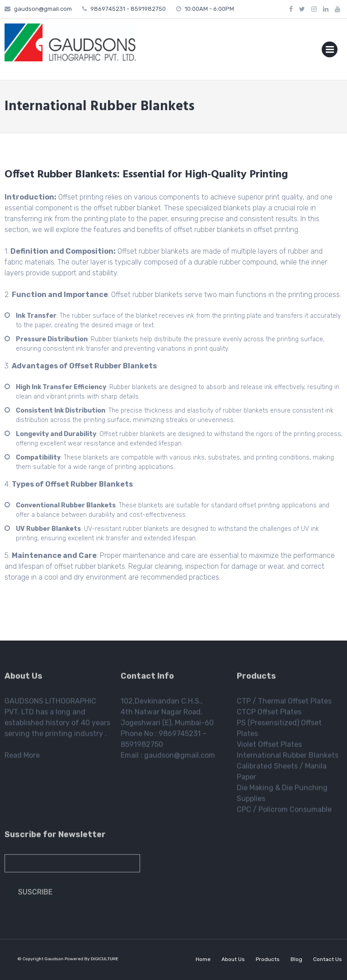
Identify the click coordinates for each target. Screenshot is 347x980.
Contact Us (328, 959)
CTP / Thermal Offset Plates (284, 703)
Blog (296, 959)
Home (203, 959)
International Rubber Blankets (288, 757)
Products (268, 959)
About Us (233, 959)
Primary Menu (330, 51)
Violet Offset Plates (269, 746)
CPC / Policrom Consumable (284, 811)
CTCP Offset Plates (269, 714)
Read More (22, 757)
